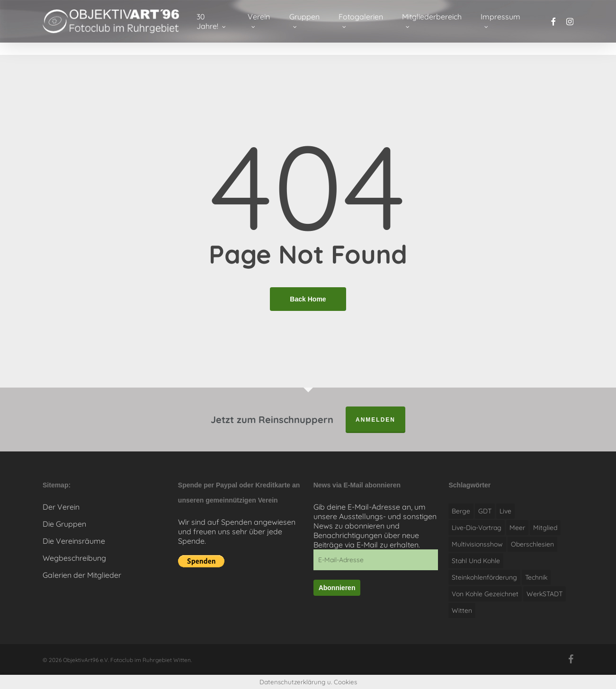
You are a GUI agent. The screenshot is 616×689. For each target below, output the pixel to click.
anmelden (375, 420)
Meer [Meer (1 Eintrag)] (517, 528)
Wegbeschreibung (74, 558)
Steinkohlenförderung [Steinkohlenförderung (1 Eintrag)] (484, 577)
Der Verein (61, 507)
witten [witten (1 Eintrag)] (462, 610)
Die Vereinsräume (74, 541)
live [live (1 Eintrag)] (505, 511)
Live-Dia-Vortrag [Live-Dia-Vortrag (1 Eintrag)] (477, 528)
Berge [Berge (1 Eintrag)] (461, 511)
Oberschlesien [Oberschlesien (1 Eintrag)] (532, 544)
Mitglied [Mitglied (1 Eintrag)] (545, 528)
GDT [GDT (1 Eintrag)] (485, 511)
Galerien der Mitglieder (82, 575)
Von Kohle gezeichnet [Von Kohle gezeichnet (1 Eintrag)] (485, 594)
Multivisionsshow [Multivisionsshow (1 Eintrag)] (477, 544)
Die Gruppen (64, 524)
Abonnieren (337, 588)
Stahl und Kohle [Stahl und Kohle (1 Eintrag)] (476, 561)
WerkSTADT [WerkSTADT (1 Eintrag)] (545, 594)
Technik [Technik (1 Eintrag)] (536, 577)
